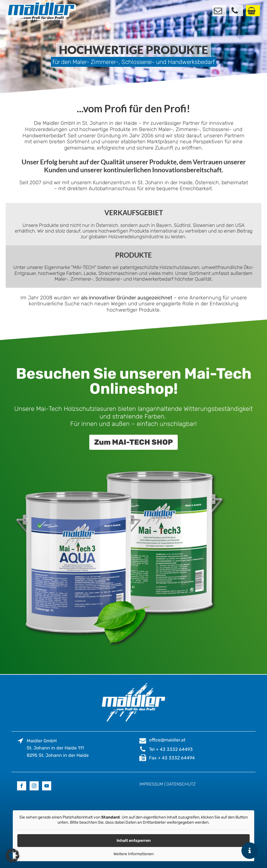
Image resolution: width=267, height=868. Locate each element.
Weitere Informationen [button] (133, 854)
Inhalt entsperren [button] (134, 841)
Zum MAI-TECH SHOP (133, 442)
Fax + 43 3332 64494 (172, 758)
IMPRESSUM (151, 784)
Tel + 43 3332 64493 (171, 749)
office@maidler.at (167, 740)
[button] (13, 855)
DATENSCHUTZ (181, 784)
